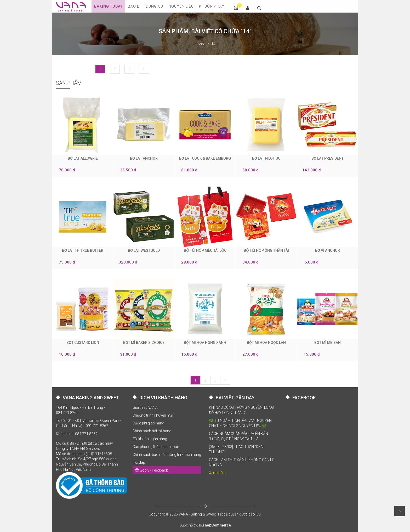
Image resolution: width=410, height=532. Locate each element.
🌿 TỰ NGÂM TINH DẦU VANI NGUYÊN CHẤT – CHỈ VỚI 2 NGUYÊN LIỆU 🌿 (240, 423)
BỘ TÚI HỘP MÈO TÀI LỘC (205, 250)
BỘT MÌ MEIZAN (328, 343)
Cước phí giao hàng (148, 423)
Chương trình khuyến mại (153, 415)
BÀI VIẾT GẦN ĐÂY (235, 398)
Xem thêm (217, 473)
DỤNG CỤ (155, 6)
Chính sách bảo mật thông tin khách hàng (167, 455)
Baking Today (108, 6)
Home (200, 44)
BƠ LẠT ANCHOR (144, 158)
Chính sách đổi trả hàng (152, 431)
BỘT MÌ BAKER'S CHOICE (144, 343)
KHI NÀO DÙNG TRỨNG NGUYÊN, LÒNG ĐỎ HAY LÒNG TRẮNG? (241, 410)
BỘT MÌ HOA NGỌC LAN (266, 343)
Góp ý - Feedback (152, 470)
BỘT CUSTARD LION (83, 343)
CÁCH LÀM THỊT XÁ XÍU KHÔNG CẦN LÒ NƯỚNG (242, 462)
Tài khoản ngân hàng (150, 439)
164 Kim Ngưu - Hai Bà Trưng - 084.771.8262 (80, 410)
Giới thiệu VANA (145, 407)
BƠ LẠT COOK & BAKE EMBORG (205, 158)
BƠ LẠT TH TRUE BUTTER (83, 250)
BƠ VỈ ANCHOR (328, 250)
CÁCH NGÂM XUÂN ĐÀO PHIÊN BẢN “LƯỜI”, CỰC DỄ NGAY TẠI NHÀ (238, 436)
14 (213, 44)
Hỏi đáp (139, 462)
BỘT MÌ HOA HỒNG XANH (205, 343)
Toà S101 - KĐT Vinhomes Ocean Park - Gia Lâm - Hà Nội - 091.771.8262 (89, 423)
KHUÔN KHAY (212, 6)
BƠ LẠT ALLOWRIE (83, 158)
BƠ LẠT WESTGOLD (144, 250)
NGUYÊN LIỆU (181, 6)
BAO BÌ (134, 6)
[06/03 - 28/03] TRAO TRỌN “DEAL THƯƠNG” (237, 449)
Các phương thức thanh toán (156, 447)
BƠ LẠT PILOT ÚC (266, 158)
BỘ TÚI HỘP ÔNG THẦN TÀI (266, 250)
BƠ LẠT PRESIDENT (328, 158)
